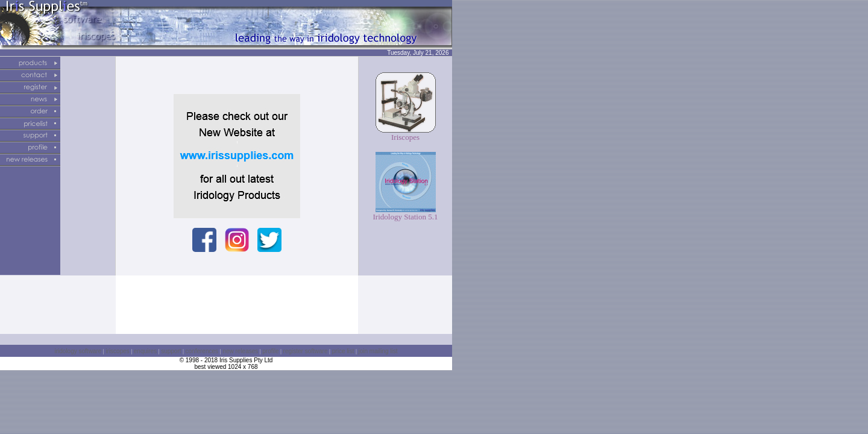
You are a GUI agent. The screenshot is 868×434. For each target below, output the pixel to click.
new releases (240, 351)
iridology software (78, 351)
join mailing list (378, 351)
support (171, 351)
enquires (145, 351)
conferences (202, 351)
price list (342, 351)
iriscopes (117, 351)
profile (270, 351)
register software (306, 351)
